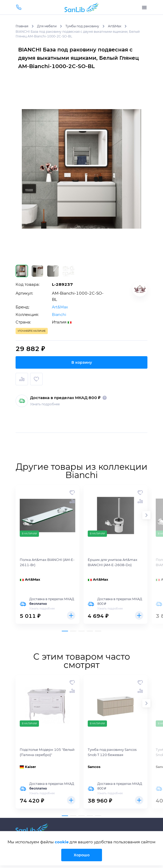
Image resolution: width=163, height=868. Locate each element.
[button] (146, 515)
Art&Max (60, 307)
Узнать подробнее (45, 404)
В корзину (81, 362)
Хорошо (81, 855)
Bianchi (59, 314)
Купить (71, 615)
